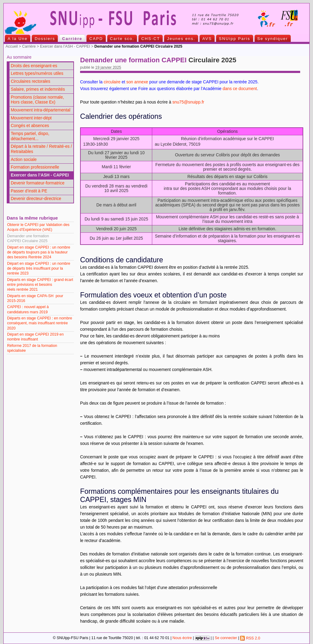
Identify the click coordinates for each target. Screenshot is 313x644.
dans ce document (240, 89)
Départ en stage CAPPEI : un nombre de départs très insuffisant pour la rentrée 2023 (39, 268)
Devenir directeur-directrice (36, 199)
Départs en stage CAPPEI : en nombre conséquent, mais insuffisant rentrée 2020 (40, 323)
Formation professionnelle (35, 167)
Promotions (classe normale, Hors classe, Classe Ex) (37, 100)
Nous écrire (182, 638)
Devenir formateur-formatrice (38, 183)
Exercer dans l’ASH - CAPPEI (65, 46)
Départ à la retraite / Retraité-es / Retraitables (41, 149)
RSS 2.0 (250, 638)
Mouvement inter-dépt (31, 118)
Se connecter (226, 638)
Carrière (29, 46)
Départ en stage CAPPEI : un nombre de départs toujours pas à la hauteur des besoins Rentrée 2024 (39, 252)
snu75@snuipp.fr (188, 102)
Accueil (12, 46)
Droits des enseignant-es (34, 66)
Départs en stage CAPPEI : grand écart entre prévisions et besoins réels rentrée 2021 (40, 285)
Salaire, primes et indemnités (38, 89)
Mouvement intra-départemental (41, 110)
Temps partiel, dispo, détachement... (30, 136)
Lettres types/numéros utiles (37, 73)
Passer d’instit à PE (29, 191)
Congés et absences (30, 126)
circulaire (112, 82)
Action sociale (24, 160)
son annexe (137, 82)
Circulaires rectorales (30, 81)
